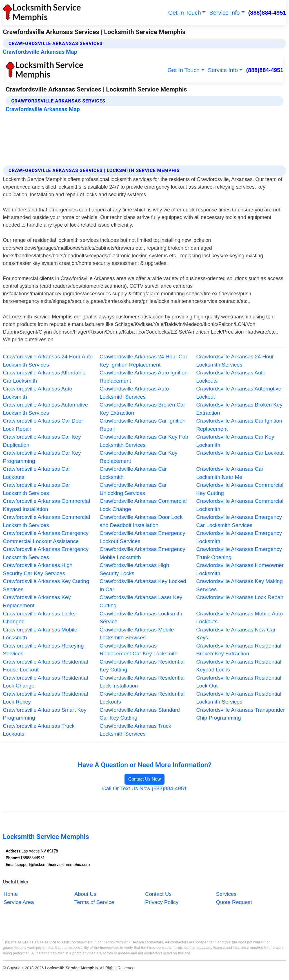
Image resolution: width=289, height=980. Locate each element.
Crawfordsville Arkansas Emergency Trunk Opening (239, 553)
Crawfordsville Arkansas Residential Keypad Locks (239, 666)
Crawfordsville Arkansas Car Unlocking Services (133, 489)
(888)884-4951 (267, 13)
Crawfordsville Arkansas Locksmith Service (141, 618)
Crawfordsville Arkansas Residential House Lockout (45, 666)
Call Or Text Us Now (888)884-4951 (145, 788)
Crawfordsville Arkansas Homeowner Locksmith (240, 569)
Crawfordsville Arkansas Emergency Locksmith (239, 537)
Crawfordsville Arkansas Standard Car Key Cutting (140, 714)
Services (226, 894)
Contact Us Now (144, 779)
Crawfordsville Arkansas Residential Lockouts (142, 698)
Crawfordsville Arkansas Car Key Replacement (138, 457)
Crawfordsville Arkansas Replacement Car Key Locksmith (138, 650)
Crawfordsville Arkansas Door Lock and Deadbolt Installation (141, 521)
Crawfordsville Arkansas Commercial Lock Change (143, 505)
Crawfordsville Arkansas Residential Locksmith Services (239, 698)
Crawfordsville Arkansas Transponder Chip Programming (241, 714)
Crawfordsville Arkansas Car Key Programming (42, 457)
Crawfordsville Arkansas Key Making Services (240, 585)
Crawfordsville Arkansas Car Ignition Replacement (239, 425)
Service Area (19, 902)
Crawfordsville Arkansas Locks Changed (39, 618)
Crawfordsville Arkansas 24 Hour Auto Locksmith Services (48, 361)
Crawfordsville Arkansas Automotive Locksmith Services (45, 409)
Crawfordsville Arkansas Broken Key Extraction (239, 409)
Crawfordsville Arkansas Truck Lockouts (39, 730)
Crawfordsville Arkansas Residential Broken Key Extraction (239, 650)
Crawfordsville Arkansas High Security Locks (134, 569)
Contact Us (158, 894)
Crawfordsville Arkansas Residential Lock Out (239, 682)
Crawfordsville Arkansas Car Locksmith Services (36, 489)
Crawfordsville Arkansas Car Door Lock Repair (43, 425)
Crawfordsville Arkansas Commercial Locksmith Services (46, 521)
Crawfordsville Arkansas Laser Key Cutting (141, 601)
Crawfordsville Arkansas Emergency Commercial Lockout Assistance (46, 537)
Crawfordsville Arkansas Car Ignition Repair (142, 425)
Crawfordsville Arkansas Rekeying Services (43, 650)
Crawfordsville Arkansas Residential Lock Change (45, 682)
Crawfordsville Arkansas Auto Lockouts (231, 377)
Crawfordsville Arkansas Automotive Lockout (239, 393)
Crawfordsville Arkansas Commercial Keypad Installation (46, 505)
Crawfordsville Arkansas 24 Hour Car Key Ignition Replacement (143, 361)
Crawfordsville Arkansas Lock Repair (240, 597)
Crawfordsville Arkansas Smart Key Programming (45, 714)
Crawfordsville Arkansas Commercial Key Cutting (240, 489)
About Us (85, 894)
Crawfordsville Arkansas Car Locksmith (133, 473)
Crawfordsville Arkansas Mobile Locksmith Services (137, 634)
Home (11, 894)
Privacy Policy (162, 902)
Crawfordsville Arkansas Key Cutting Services (46, 585)
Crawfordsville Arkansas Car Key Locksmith (235, 441)
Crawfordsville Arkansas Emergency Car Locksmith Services (239, 521)
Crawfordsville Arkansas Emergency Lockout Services (142, 537)
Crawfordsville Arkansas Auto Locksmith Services (134, 393)
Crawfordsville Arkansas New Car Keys (236, 634)
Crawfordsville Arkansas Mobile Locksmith (40, 634)
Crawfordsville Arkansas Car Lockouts (36, 473)
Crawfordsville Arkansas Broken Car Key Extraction (142, 409)
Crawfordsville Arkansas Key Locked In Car (143, 585)
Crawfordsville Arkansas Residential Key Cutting (142, 666)
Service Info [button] (224, 13)
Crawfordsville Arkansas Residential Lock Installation (142, 682)
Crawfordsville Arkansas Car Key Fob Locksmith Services (144, 441)
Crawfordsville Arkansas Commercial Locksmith (240, 505)
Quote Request (234, 902)
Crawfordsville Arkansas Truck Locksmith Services (135, 730)
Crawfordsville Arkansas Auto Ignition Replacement (144, 377)
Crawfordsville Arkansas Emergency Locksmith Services (46, 553)
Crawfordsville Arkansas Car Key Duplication (42, 441)
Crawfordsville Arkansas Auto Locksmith (37, 393)
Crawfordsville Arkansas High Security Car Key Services (38, 569)
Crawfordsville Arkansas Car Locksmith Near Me (230, 473)
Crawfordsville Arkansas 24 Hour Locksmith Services (235, 361)
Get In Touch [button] (184, 13)
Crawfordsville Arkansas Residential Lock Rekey (45, 698)
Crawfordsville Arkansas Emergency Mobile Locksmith (142, 553)
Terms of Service (94, 902)
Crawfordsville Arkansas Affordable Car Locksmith (44, 377)
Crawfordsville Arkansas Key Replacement (37, 601)
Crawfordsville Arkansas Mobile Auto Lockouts (240, 618)
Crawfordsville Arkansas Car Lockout (240, 453)
